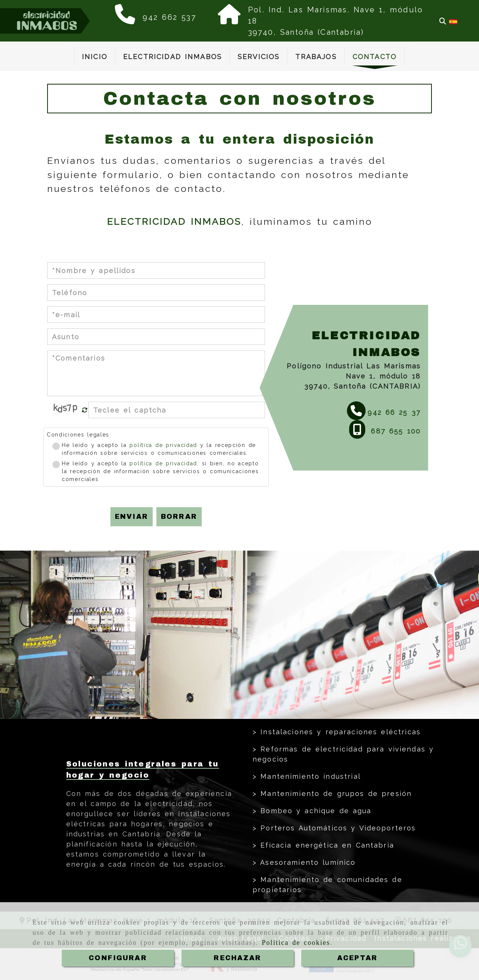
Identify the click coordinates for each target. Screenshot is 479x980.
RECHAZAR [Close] (237, 958)
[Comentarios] (156, 373)
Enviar (132, 517)
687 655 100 (394, 431)
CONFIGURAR (118, 958)
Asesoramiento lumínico (306, 862)
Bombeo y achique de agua (314, 811)
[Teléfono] (156, 293)
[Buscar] (443, 21)
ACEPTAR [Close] (357, 958)
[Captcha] (177, 410)
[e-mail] (156, 315)
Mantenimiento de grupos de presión (334, 794)
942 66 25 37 (394, 412)
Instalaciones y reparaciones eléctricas (339, 732)
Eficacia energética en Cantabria (325, 845)
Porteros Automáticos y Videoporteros (336, 828)
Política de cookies (296, 943)
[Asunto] (156, 337)
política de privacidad (163, 445)
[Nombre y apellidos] (156, 270)
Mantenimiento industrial (309, 776)
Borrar (179, 517)
